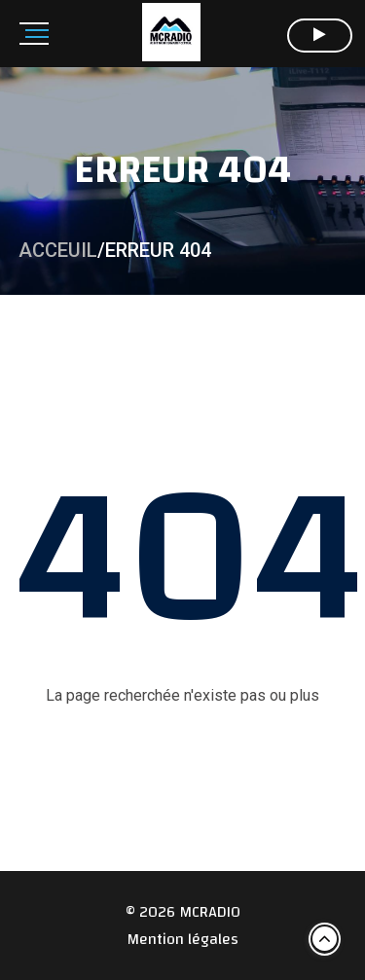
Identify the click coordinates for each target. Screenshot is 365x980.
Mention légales (182, 939)
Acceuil (58, 250)
